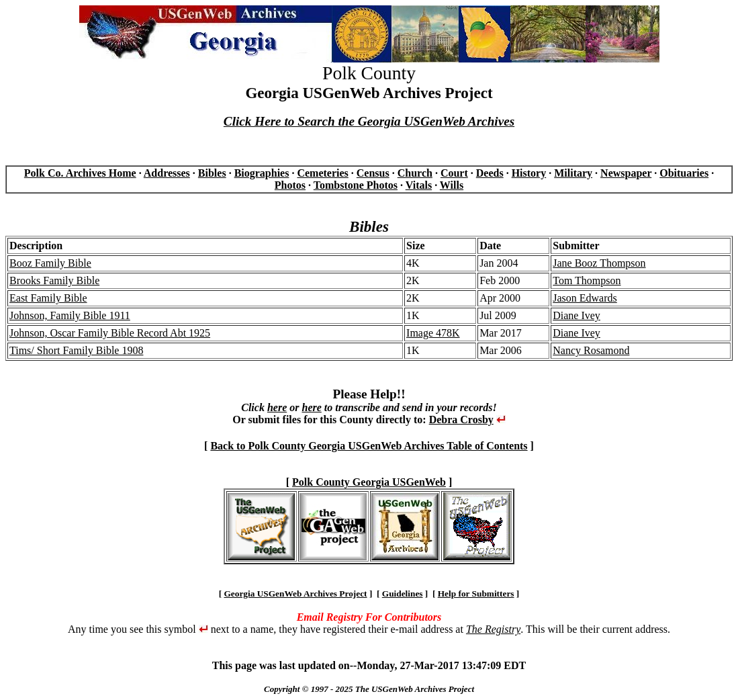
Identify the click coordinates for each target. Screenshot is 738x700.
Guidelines (403, 594)
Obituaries (684, 173)
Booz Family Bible (50, 263)
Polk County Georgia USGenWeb (369, 482)
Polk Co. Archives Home (80, 173)
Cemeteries (322, 173)
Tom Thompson (587, 280)
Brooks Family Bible (54, 280)
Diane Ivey (576, 315)
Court (454, 173)
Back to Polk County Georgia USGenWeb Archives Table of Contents (369, 446)
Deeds (490, 173)
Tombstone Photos (356, 185)
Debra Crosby (461, 420)
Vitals (419, 185)
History (529, 173)
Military (573, 173)
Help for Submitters (476, 594)
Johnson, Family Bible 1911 (70, 315)
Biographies (262, 173)
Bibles (212, 173)
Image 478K (433, 333)
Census (373, 173)
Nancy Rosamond (591, 350)
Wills (452, 185)
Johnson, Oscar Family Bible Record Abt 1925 (110, 333)
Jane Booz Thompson (599, 263)
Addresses (167, 173)
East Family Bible (48, 298)
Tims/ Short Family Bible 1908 (76, 350)
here (277, 407)
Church (415, 173)
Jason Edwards (585, 298)
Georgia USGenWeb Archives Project (295, 594)
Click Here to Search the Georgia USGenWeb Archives (369, 121)
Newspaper (626, 173)
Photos (290, 185)
